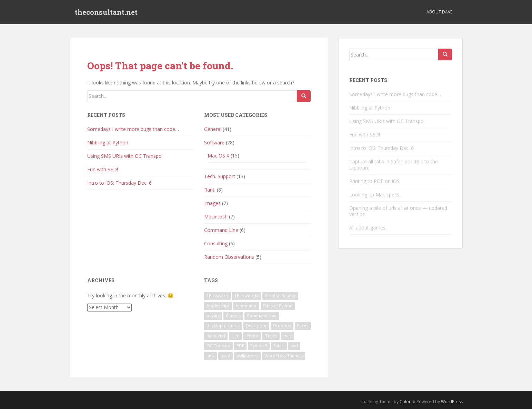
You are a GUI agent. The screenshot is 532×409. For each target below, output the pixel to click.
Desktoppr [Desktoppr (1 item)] (256, 326)
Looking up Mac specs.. (375, 195)
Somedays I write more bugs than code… (133, 129)
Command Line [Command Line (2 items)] (262, 316)
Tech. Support (220, 176)
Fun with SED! (103, 169)
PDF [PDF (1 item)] (240, 346)
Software (214, 142)
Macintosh (216, 217)
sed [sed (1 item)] (294, 346)
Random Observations (229, 257)
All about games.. (368, 228)
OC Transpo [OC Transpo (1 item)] (218, 346)
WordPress (452, 402)
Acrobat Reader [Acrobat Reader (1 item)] (280, 296)
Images (212, 203)
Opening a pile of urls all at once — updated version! (398, 211)
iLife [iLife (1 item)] (235, 336)
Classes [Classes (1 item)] (233, 316)
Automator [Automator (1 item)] (246, 306)
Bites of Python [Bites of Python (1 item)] (278, 306)
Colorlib (408, 402)
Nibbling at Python (108, 142)
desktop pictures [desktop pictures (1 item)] (223, 326)
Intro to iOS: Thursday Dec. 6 (119, 183)
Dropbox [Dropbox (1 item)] (282, 326)
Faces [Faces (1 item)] (303, 326)
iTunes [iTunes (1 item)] (271, 336)
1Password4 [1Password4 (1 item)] (247, 296)
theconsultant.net (106, 12)
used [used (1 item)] (225, 356)
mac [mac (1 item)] (288, 336)
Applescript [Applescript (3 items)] (218, 306)
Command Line (221, 230)
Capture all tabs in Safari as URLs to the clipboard (394, 165)
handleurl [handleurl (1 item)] (216, 336)
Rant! (210, 190)
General (213, 129)
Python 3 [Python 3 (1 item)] (259, 346)
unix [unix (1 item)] (210, 356)
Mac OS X (218, 156)
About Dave (439, 12)
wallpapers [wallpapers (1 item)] (247, 356)
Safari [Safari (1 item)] (279, 346)
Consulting (216, 243)
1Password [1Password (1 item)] (217, 296)
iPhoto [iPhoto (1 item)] (252, 336)
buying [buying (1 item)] (213, 316)
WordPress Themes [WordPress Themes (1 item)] (284, 356)
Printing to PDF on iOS (374, 181)
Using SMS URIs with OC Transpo (124, 156)
